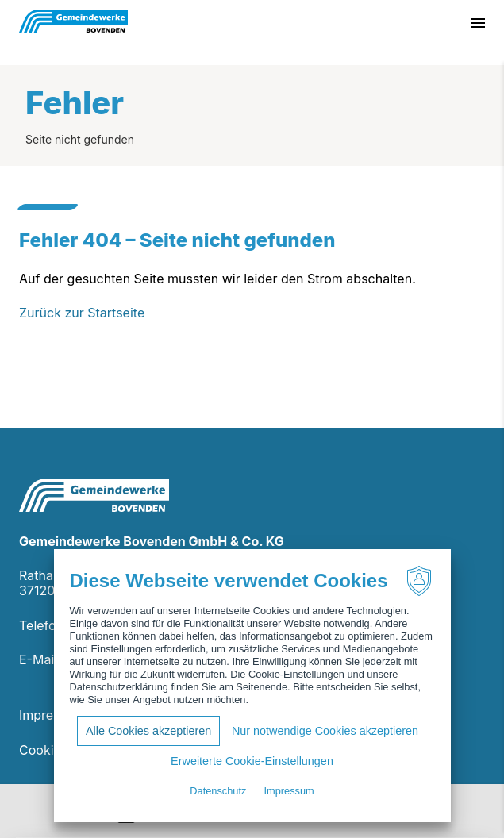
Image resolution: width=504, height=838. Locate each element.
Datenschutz (218, 791)
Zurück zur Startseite (82, 313)
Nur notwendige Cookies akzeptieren (325, 731)
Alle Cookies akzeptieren (148, 731)
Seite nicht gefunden (80, 139)
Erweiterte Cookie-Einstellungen (252, 761)
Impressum (52, 715)
